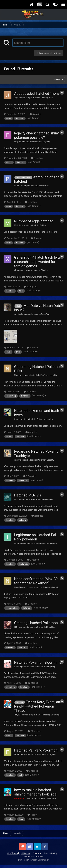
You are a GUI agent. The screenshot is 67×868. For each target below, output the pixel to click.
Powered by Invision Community (33, 860)
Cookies (40, 857)
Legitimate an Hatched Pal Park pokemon (35, 537)
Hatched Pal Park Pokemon (36, 750)
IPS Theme (13, 853)
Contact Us (28, 857)
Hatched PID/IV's (28, 495)
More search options (49, 53)
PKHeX (46, 186)
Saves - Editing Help (44, 98)
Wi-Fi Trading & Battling (49, 715)
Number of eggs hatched (34, 221)
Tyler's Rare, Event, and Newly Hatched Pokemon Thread (38, 706)
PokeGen (45, 314)
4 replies (30, 392)
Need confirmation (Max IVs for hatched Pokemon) (36, 581)
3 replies (37, 158)
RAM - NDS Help (48, 798)
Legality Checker (41, 270)
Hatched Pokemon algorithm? (38, 662)
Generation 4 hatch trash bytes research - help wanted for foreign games (38, 262)
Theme (37, 853)
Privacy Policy (50, 853)
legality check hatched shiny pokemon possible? (36, 135)
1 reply (32, 815)
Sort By (59, 79)
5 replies (35, 114)
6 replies (31, 432)
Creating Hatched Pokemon (36, 623)
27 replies (34, 731)
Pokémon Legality (42, 142)
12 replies (30, 287)
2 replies (31, 202)
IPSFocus (25, 853)
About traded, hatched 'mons (37, 94)
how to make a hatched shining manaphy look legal (36, 792)
